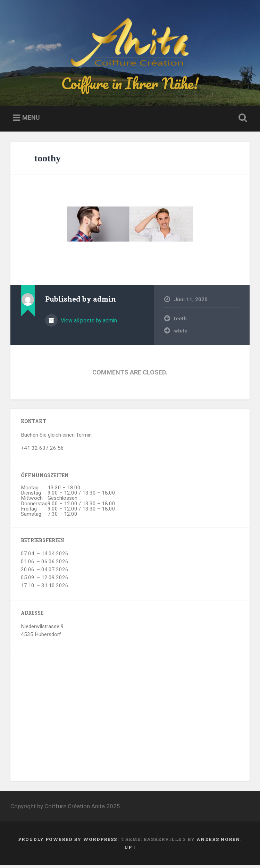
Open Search (242, 121)
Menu (31, 121)
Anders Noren (218, 842)
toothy (48, 161)
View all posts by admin (88, 323)
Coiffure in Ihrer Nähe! (130, 85)
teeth (180, 322)
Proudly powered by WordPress (68, 842)
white (181, 334)
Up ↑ (130, 850)
